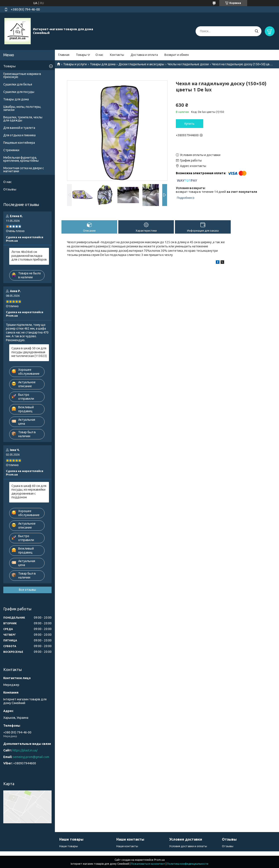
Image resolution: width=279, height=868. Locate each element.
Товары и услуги (75, 64)
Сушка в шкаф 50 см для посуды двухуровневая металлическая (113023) (29, 352)
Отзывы (10, 189)
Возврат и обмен (177, 55)
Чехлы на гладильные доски (188, 64)
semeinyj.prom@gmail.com (31, 757)
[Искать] (256, 31)
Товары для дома (103, 64)
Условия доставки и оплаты (188, 846)
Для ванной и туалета (19, 128)
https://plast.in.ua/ (25, 750)
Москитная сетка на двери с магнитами (24, 170)
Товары (81, 55)
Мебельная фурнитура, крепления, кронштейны (21, 159)
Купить (189, 124)
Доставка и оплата (144, 55)
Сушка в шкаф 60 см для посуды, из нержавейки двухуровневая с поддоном (29, 492)
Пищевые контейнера (19, 143)
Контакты (117, 55)
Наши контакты (127, 846)
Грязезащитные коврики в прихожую (22, 75)
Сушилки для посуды (19, 92)
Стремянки (11, 150)
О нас (99, 55)
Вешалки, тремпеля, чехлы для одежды (23, 119)
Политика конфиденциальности (188, 864)
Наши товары (69, 846)
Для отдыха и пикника (19, 135)
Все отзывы (27, 590)
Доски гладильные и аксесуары (141, 64)
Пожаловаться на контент (148, 864)
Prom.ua (159, 860)
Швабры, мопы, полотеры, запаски (22, 108)
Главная (64, 55)
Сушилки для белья (18, 84)
